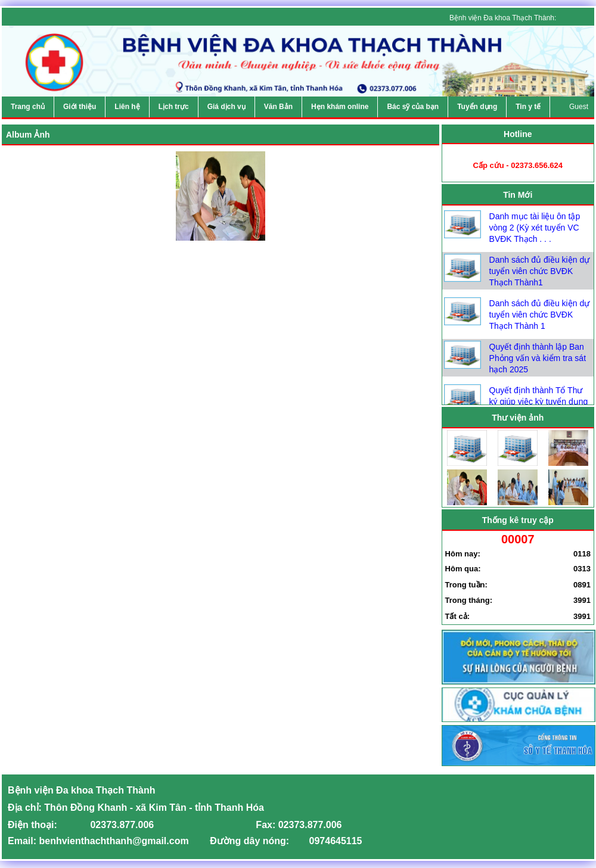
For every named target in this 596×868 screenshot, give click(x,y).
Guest (579, 107)
